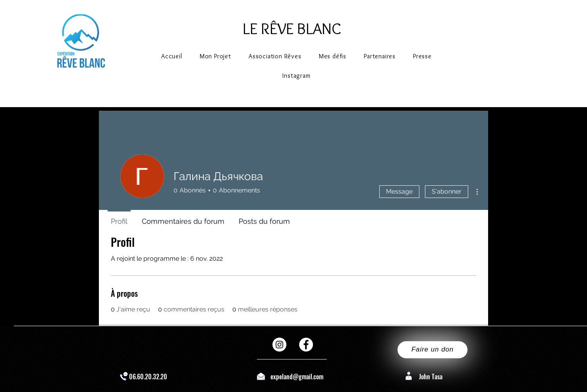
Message (399, 191)
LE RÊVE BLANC (292, 28)
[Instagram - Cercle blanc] (279, 345)
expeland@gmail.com (297, 377)
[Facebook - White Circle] (306, 345)
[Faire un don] (433, 350)
